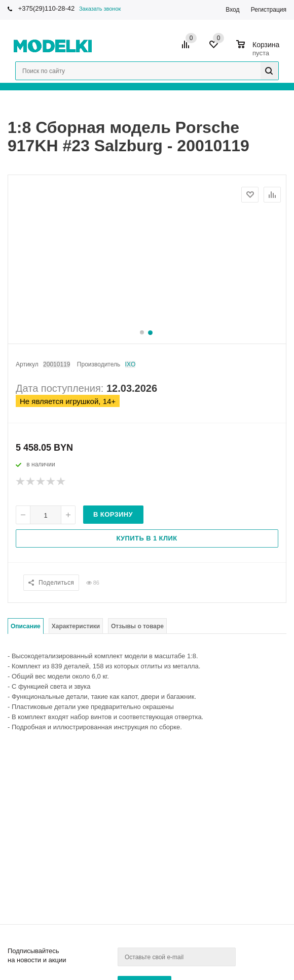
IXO (131, 364)
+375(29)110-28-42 (47, 8)
